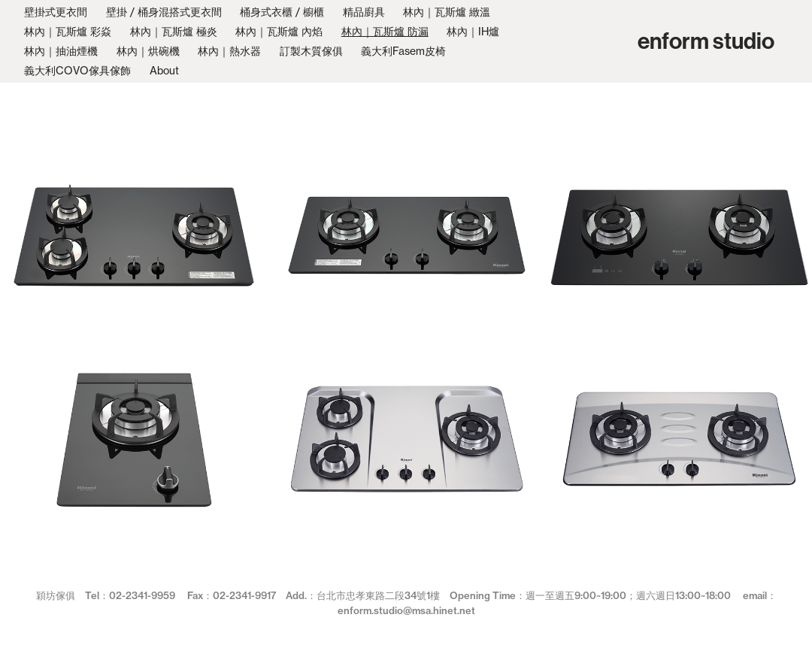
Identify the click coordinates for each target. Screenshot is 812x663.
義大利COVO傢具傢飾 (77, 70)
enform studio (706, 41)
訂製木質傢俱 (311, 51)
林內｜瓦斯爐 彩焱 (68, 31)
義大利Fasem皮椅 (403, 51)
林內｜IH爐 (473, 31)
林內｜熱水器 (229, 51)
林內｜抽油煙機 (61, 51)
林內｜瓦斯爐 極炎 (174, 31)
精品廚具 (364, 12)
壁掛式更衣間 (56, 12)
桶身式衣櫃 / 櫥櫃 (282, 12)
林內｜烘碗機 (148, 51)
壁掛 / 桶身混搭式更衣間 (164, 12)
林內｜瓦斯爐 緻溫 (447, 12)
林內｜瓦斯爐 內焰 (279, 31)
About (164, 70)
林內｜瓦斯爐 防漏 (385, 31)
